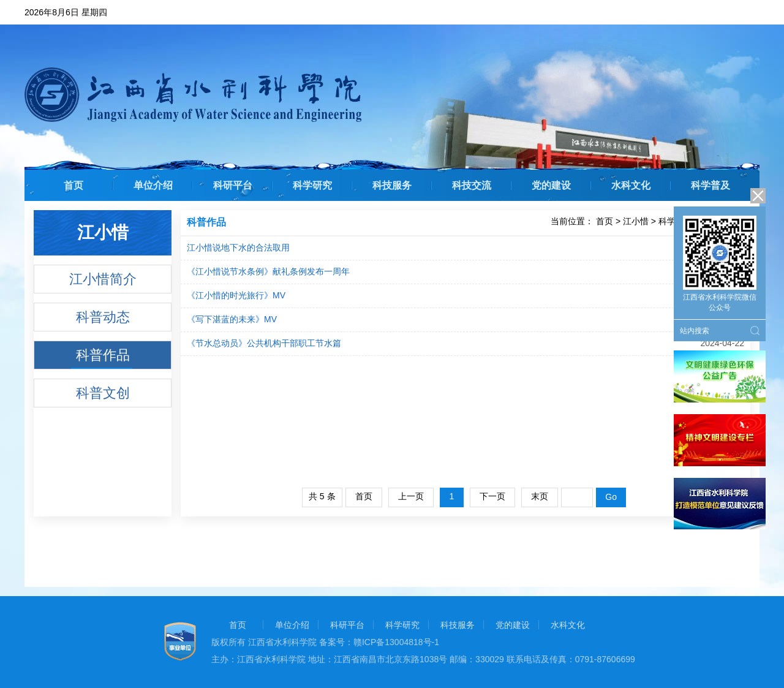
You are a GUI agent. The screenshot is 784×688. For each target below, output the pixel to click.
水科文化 (631, 185)
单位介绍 (153, 185)
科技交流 (472, 185)
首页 (73, 185)
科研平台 (233, 185)
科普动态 (103, 317)
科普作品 (103, 355)
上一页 (411, 496)
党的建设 (551, 185)
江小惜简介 (103, 279)
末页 (540, 496)
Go (611, 497)
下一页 (492, 496)
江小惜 (636, 221)
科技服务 (392, 185)
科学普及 (710, 185)
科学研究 (312, 185)
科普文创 (103, 393)
